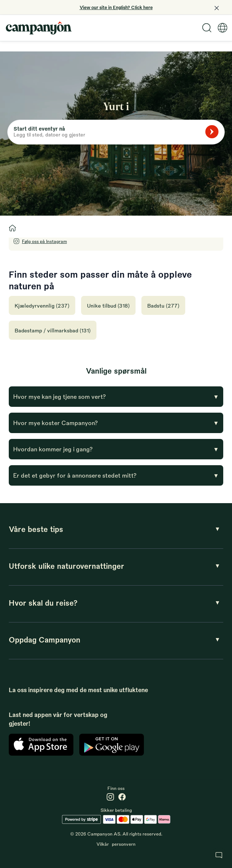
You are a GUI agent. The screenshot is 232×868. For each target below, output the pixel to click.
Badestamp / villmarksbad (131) (53, 330)
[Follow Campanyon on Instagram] (40, 241)
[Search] (207, 28)
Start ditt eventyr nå (39, 128)
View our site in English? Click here (116, 7)
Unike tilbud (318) (108, 305)
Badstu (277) (163, 305)
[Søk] (212, 132)
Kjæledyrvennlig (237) (42, 305)
